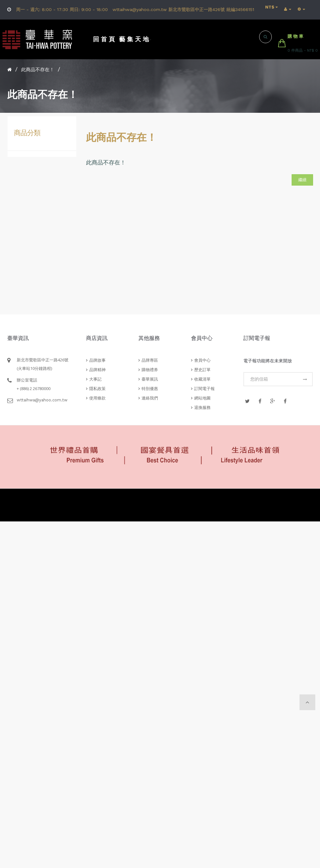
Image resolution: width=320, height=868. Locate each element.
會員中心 (202, 360)
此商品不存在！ (38, 70)
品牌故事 (97, 360)
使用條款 (97, 398)
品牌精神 (97, 370)
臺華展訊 (150, 379)
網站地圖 (202, 398)
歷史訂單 (202, 370)
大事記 (95, 379)
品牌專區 (150, 360)
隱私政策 (97, 389)
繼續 (302, 180)
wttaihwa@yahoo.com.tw (42, 400)
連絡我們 (150, 398)
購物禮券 (150, 370)
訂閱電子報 (204, 389)
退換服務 (202, 408)
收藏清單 (202, 379)
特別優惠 (150, 389)
